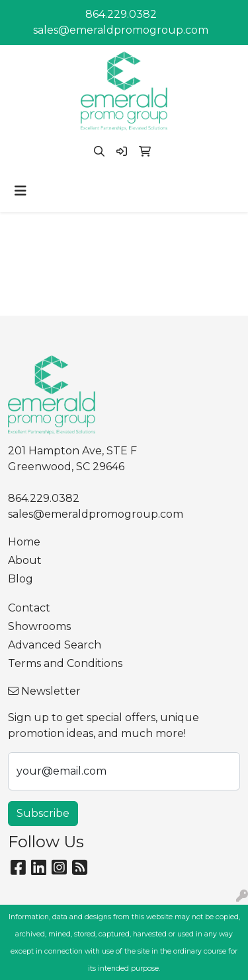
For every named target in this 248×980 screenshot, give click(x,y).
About (25, 560)
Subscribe (43, 813)
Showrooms (39, 626)
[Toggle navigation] (21, 191)
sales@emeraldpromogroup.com (121, 30)
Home (24, 542)
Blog (21, 579)
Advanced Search (55, 645)
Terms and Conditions (65, 663)
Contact (29, 608)
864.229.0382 (121, 14)
